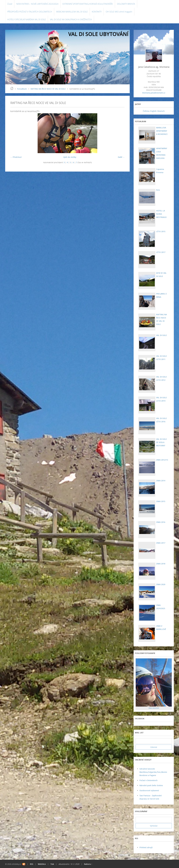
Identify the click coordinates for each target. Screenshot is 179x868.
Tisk (52, 864)
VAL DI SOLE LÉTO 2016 (161, 420)
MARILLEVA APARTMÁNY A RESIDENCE (162, 131)
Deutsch (161, 111)
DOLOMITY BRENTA (126, 4)
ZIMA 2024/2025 (161, 607)
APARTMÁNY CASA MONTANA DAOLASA (162, 153)
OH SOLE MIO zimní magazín (119, 12)
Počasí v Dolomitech (148, 780)
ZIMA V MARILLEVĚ (161, 628)
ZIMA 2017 (161, 543)
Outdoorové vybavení (149, 790)
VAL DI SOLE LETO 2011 (161, 358)
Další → (121, 157)
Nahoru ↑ (88, 864)
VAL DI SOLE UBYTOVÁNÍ (98, 34)
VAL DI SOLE (161, 335)
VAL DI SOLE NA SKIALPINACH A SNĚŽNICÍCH (71, 19)
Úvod (10, 4)
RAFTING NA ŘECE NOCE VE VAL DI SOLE (48, 89)
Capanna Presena (160, 171)
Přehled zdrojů (146, 847)
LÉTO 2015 (161, 231)
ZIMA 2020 (161, 584)
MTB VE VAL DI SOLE (161, 275)
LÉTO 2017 (161, 252)
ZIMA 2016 (161, 522)
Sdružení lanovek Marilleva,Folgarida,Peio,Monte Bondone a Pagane (153, 772)
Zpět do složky (70, 157)
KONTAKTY (97, 12)
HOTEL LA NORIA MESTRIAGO (161, 214)
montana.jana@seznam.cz (154, 93)
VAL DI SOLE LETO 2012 (161, 378)
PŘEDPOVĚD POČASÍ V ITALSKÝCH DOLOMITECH (30, 12)
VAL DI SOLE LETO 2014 (161, 399)
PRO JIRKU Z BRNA (161, 295)
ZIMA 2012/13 (162, 460)
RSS (32, 864)
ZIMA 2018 (161, 564)
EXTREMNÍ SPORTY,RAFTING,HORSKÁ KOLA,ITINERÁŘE (88, 4)
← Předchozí (16, 157)
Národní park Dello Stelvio (151, 785)
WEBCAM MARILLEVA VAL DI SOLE (72, 12)
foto (158, 190)
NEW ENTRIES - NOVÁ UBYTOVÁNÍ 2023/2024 (37, 4)
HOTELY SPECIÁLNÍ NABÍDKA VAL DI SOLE (27, 19)
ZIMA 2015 (161, 501)
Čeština (146, 111)
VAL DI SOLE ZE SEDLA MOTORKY (161, 442)
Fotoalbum (22, 89)
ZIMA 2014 (161, 481)
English (153, 111)
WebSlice (42, 864)
